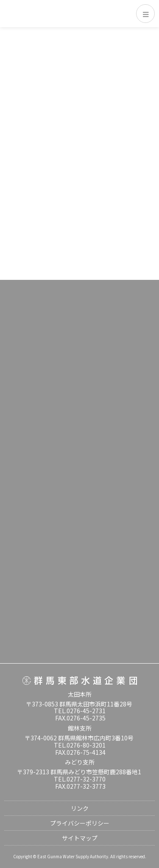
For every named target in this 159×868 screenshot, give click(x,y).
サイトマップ (80, 838)
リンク (80, 808)
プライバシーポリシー (80, 823)
